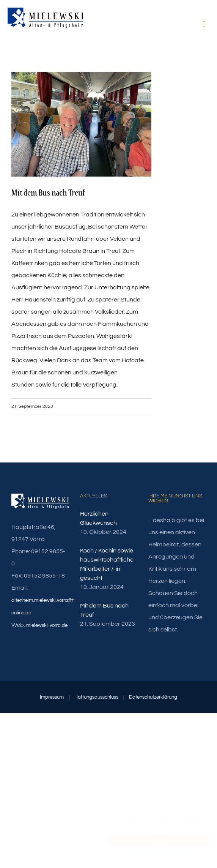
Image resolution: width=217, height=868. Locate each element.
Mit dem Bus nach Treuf (104, 610)
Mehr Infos (182, 827)
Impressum (52, 697)
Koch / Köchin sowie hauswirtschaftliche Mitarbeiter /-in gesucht (107, 564)
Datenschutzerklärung (153, 697)
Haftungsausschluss (96, 697)
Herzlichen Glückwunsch (98, 518)
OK (153, 840)
